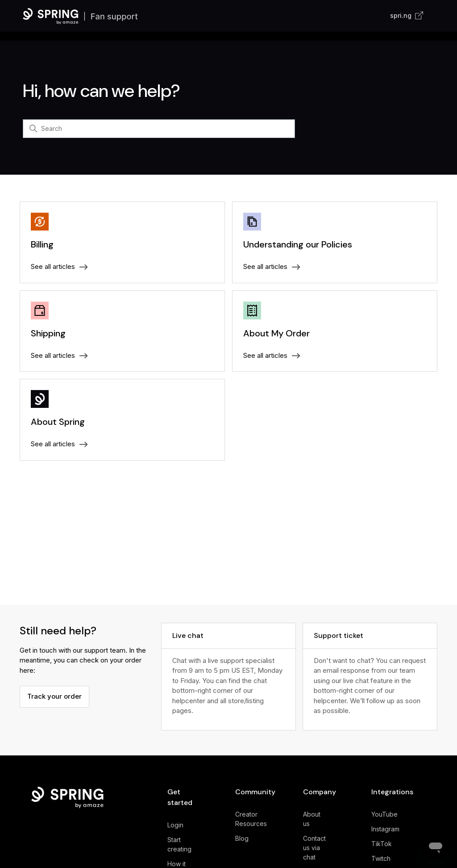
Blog (242, 838)
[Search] (159, 129)
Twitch (381, 858)
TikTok (382, 844)
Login (175, 825)
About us (312, 819)
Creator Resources (251, 819)
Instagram (385, 829)
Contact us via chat (314, 848)
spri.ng (407, 15)
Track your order (54, 696)
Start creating (179, 844)
